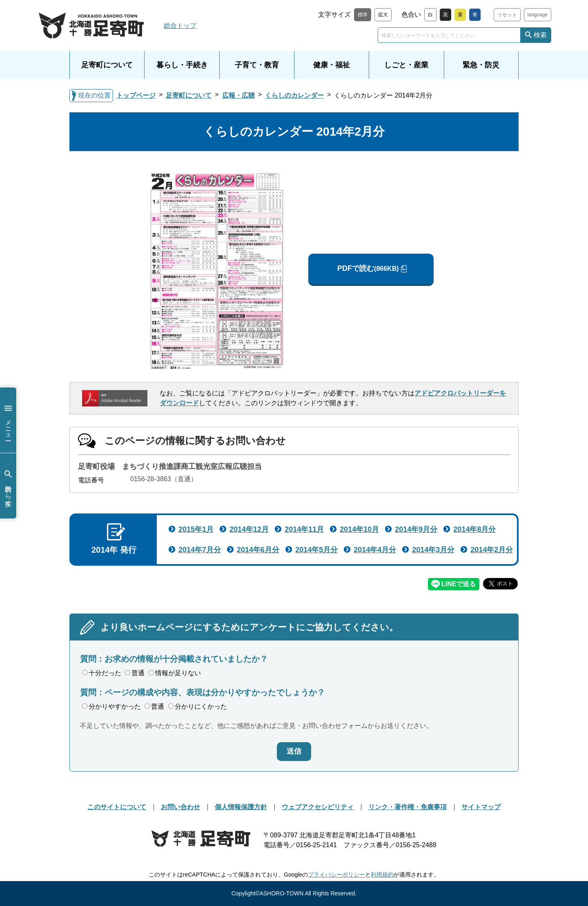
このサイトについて (117, 807)
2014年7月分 (200, 550)
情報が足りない (175, 673)
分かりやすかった (111, 706)
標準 (363, 15)
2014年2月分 (492, 550)
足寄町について (107, 65)
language (538, 15)
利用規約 (382, 875)
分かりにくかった (198, 706)
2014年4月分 (375, 550)
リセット (507, 15)
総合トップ (180, 26)
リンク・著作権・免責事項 (408, 807)
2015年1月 (196, 529)
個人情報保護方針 (241, 807)
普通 (135, 673)
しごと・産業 (406, 65)
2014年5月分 (316, 550)
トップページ (136, 95)
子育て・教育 (257, 65)
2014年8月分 (474, 529)
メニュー (8, 420)
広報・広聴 (238, 95)
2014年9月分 (416, 529)
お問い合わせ (180, 807)
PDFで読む (368, 269)
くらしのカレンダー (294, 95)
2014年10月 (359, 529)
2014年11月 (304, 529)
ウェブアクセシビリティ (318, 807)
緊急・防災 (481, 65)
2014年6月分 (258, 550)
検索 (540, 35)
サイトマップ (481, 807)
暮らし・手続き (182, 65)
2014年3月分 (433, 550)
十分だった (102, 673)
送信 (294, 751)
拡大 (383, 15)
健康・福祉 (332, 65)
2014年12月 (249, 529)
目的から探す (8, 486)
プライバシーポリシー (336, 875)
